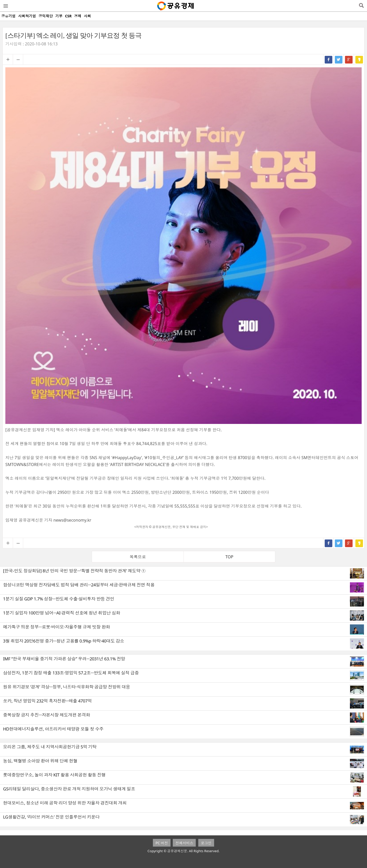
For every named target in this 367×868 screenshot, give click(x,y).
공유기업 (8, 16)
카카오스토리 (359, 59)
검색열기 (361, 6)
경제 (78, 16)
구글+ (349, 59)
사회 (87, 16)
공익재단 (46, 16)
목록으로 (138, 557)
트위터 (339, 59)
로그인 (206, 843)
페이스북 (329, 59)
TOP (230, 557)
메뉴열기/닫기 (5, 6)
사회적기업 (27, 16)
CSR (68, 16)
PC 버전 (162, 843)
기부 (59, 16)
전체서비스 (184, 843)
